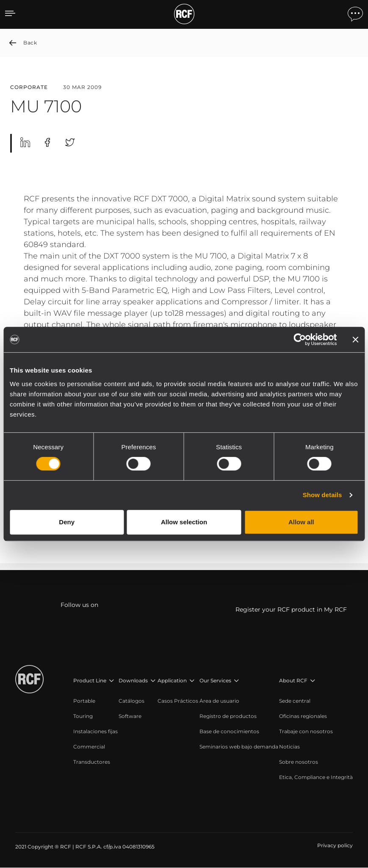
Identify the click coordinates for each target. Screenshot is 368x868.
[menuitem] (95, 701)
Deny (67, 522)
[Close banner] (355, 339)
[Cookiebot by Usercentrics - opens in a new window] (300, 339)
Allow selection (184, 522)
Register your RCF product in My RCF (291, 610)
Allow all (301, 522)
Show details (322, 495)
